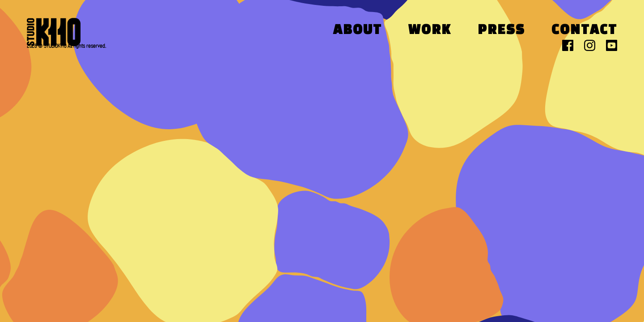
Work (430, 31)
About (358, 31)
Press (501, 31)
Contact (584, 31)
